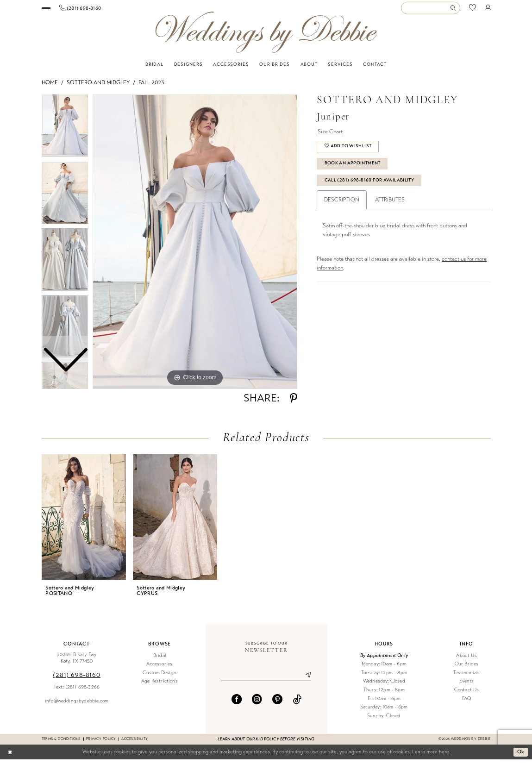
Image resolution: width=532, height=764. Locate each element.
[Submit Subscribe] (305, 680)
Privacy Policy (101, 743)
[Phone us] (139, 10)
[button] (488, 10)
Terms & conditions (61, 743)
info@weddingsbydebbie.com (77, 705)
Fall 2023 (151, 87)
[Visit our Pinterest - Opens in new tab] (277, 704)
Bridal (160, 660)
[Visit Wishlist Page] (473, 10)
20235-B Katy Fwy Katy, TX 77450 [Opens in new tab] (77, 663)
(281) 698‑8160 (76, 679)
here (444, 756)
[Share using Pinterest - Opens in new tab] (294, 403)
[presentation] (84, 522)
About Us (466, 660)
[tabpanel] (195, 246)
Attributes (390, 205)
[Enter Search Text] (431, 10)
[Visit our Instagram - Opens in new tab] (257, 704)
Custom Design (160, 677)
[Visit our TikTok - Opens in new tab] (297, 704)
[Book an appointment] (75, 10)
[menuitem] (75, 10)
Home (50, 87)
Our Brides (467, 668)
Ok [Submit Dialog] (521, 756)
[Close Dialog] (10, 757)
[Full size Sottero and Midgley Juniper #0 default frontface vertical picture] (195, 246)
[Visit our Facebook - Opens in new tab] (237, 704)
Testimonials (467, 677)
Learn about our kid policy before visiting (266, 744)
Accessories (159, 668)
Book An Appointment (353, 168)
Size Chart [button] (330, 136)
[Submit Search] (455, 10)
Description (342, 205)
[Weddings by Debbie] (266, 37)
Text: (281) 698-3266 (77, 692)
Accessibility (135, 743)
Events (467, 686)
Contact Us (467, 694)
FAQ (467, 703)
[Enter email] (266, 680)
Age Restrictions (160, 686)
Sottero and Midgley (98, 87)
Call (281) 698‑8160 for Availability (370, 185)
